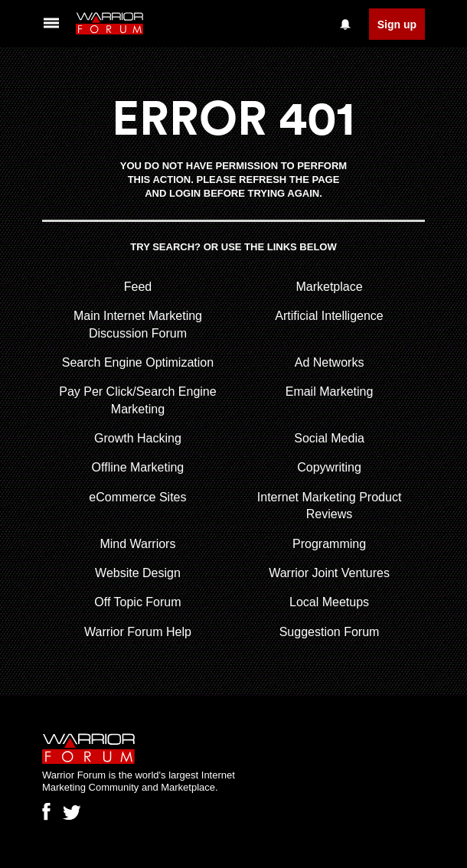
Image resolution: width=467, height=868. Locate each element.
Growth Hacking (138, 438)
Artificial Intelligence (329, 316)
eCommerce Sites (137, 497)
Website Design (138, 573)
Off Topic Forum (137, 602)
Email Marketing (330, 392)
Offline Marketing (138, 467)
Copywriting (329, 467)
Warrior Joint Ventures (329, 573)
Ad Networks (330, 362)
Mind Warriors (137, 544)
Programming (329, 544)
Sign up (397, 24)
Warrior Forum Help (138, 632)
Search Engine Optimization (138, 362)
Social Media (329, 438)
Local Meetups (329, 602)
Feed (138, 287)
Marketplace (329, 287)
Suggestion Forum (330, 632)
